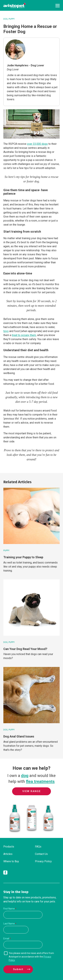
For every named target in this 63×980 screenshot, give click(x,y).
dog (25, 776)
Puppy (12, 19)
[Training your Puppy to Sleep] (32, 516)
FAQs (38, 847)
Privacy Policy (43, 861)
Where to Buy (11, 861)
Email (6, 939)
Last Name (9, 924)
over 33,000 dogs (37, 144)
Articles (8, 854)
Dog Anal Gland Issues (19, 736)
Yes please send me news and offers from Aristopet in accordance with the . (31, 957)
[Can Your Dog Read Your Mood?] (32, 608)
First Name (9, 909)
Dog (5, 19)
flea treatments (40, 781)
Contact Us (41, 854)
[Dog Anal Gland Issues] (32, 695)
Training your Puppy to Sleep (23, 557)
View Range (32, 791)
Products (9, 847)
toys (6, 331)
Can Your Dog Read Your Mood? (25, 649)
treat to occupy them (24, 335)
